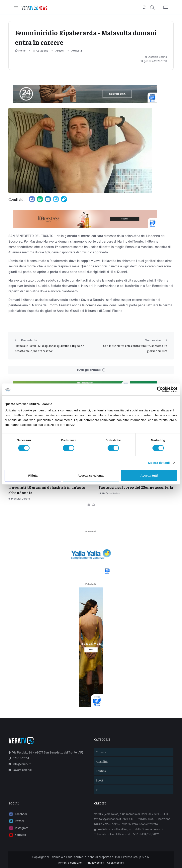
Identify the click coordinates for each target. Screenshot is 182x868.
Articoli (60, 51)
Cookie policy (116, 846)
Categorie (41, 51)
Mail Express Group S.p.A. (132, 840)
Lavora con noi (20, 753)
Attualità (77, 51)
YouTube (17, 818)
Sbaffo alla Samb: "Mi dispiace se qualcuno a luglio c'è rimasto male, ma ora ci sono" (49, 348)
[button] (153, 8)
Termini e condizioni (71, 846)
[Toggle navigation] (16, 8)
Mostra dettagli (159, 463)
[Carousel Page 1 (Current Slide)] (89, 488)
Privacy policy (95, 846)
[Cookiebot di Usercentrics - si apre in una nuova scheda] (160, 389)
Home (20, 51)
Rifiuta (33, 475)
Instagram (18, 811)
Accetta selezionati (91, 475)
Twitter (16, 804)
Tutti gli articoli (91, 370)
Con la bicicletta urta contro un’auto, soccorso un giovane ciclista (135, 348)
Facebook (18, 797)
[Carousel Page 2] (93, 488)
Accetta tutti (149, 475)
